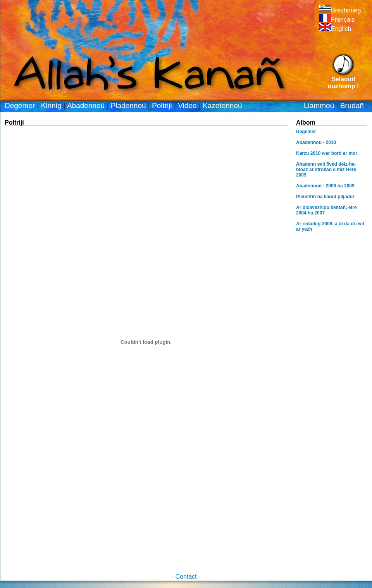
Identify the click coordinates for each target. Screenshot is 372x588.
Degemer (20, 105)
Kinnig (51, 105)
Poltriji (162, 105)
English (335, 29)
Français (337, 20)
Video (187, 105)
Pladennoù (128, 105)
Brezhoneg (340, 10)
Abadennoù (86, 105)
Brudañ (352, 105)
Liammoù (319, 105)
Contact (186, 577)
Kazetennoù (222, 105)
